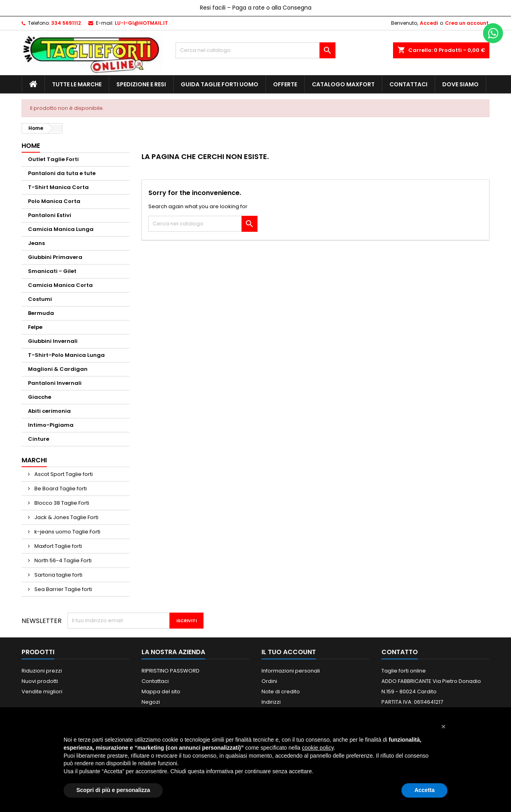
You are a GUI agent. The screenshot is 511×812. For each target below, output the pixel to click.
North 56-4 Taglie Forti (62, 560)
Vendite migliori (42, 692)
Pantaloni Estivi (50, 215)
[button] (443, 726)
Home (31, 146)
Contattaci (408, 84)
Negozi (151, 702)
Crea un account (467, 23)
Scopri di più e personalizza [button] (113, 790)
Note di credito (281, 692)
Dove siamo (460, 84)
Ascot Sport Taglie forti (63, 474)
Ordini (269, 681)
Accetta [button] (424, 790)
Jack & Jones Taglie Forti (66, 517)
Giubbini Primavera (55, 257)
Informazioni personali (291, 671)
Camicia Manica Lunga (61, 229)
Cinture (39, 439)
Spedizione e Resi (141, 84)
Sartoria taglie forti (58, 575)
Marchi (34, 460)
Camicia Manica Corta (60, 285)
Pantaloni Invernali (55, 383)
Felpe (35, 327)
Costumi (40, 299)
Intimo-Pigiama (51, 425)
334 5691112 (66, 23)
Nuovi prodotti (40, 681)
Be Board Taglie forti (60, 489)
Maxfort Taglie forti (58, 546)
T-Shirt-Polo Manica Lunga (66, 355)
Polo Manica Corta (54, 201)
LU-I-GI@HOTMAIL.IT (141, 23)
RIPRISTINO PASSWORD (171, 671)
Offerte (285, 84)
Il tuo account (289, 652)
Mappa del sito (161, 692)
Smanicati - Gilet (52, 271)
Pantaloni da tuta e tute (62, 173)
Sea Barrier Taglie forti (63, 589)
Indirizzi (271, 702)
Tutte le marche (77, 84)
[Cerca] (255, 50)
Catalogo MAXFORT (343, 84)
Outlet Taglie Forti (53, 159)
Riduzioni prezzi (42, 671)
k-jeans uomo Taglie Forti (67, 532)
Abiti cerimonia (49, 411)
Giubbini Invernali (53, 341)
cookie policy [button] (318, 748)
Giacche (40, 397)
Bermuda (41, 313)
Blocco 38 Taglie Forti (61, 503)
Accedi (429, 23)
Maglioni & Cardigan (58, 369)
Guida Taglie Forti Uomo (220, 84)
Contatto (400, 652)
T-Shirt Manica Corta (58, 187)
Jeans (36, 243)
